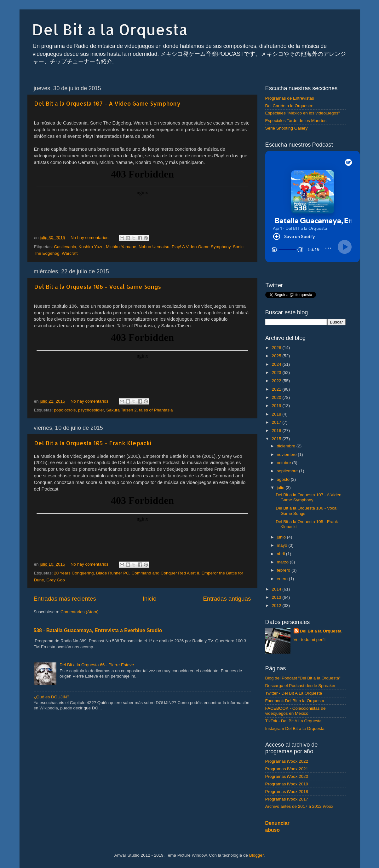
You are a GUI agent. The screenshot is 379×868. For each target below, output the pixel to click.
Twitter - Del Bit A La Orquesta (294, 693)
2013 (277, 597)
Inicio (150, 599)
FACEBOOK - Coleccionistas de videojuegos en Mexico (296, 711)
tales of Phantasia (156, 410)
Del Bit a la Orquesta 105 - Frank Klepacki (93, 443)
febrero (284, 570)
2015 (277, 439)
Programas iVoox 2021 (287, 769)
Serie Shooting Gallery (287, 128)
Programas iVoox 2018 (287, 792)
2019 (277, 406)
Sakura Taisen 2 (121, 410)
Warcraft (70, 253)
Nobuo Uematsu (154, 247)
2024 (277, 364)
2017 (277, 422)
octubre (285, 463)
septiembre (288, 471)
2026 (277, 348)
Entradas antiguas (227, 599)
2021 (277, 389)
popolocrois (65, 410)
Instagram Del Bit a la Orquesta (295, 728)
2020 (277, 397)
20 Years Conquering (74, 573)
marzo (283, 562)
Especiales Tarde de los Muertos (296, 121)
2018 (277, 414)
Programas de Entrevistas (290, 98)
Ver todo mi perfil (310, 640)
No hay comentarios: (91, 238)
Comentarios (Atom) (80, 612)
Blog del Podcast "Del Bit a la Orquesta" (303, 678)
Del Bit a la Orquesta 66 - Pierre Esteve (97, 665)
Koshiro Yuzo (91, 247)
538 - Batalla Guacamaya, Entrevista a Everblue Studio (98, 630)
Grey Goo (56, 580)
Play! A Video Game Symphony (201, 247)
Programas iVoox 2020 (287, 776)
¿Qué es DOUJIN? (52, 697)
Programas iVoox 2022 (287, 761)
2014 (277, 589)
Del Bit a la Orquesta (110, 29)
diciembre (287, 446)
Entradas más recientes (65, 599)
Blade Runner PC (113, 573)
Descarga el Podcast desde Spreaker (301, 686)
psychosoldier (91, 410)
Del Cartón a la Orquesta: (289, 106)
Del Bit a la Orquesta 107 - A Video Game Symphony (107, 103)
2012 (277, 606)
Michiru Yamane (121, 247)
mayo (283, 545)
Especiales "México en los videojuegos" (303, 113)
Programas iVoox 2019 (287, 784)
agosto (284, 479)
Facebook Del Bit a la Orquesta (295, 701)
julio (281, 488)
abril (281, 554)
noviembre (287, 454)
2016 (277, 431)
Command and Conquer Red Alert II (166, 573)
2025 (277, 356)
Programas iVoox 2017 (287, 799)
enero (283, 579)
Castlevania (65, 247)
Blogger (256, 855)
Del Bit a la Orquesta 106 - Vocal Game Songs (98, 286)
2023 (277, 373)
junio (282, 537)
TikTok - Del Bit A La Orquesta (294, 721)
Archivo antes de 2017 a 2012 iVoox (299, 806)
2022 (277, 381)
